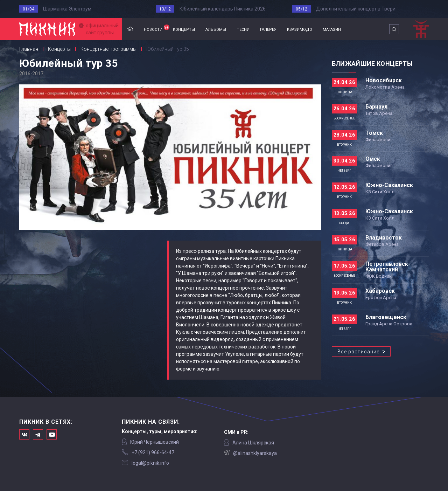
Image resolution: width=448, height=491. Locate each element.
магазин (332, 29)
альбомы (216, 29)
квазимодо (300, 29)
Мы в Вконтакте (24, 434)
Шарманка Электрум (67, 9)
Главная (130, 29)
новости (156, 28)
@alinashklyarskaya (255, 453)
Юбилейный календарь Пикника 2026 (223, 9)
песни (243, 29)
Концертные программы (108, 49)
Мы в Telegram (38, 434)
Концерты (59, 49)
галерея (268, 29)
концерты (184, 29)
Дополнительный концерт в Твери (356, 9)
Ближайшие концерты (372, 64)
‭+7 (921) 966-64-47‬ (153, 452)
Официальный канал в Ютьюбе (52, 434)
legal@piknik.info (150, 463)
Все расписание (358, 352)
